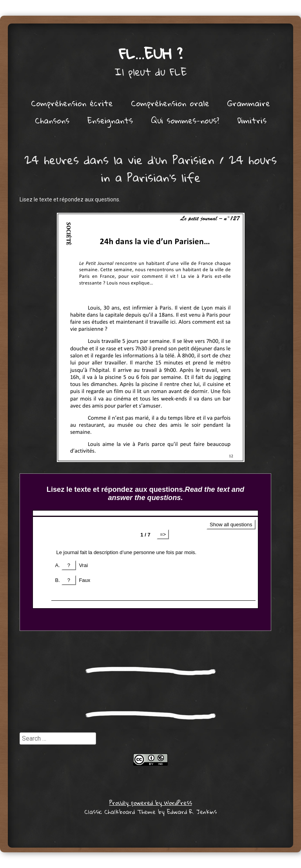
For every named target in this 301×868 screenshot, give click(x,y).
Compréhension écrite (72, 103)
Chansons (52, 120)
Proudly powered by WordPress (151, 803)
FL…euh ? (151, 53)
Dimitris (252, 120)
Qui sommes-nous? (185, 120)
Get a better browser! (145, 552)
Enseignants (110, 120)
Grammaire (249, 103)
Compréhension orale (170, 103)
